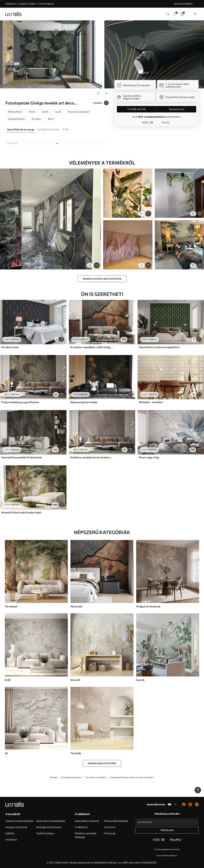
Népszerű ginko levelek (84, 402)
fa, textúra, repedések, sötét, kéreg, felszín (92, 347)
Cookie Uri (110, 827)
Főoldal (54, 777)
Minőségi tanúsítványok (49, 827)
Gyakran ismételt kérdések (19, 821)
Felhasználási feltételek (116, 821)
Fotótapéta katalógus (71, 777)
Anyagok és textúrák (16, 827)
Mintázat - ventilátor (151, 402)
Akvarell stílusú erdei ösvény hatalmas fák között (23, 512)
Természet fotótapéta (96, 777)
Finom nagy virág (149, 457)
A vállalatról (81, 827)
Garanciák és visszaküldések (51, 821)
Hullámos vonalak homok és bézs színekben (92, 457)
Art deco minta (10, 347)
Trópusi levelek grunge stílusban (20, 402)
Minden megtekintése (102, 763)
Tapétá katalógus (45, 833)
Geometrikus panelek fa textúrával (21, 457)
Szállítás (10, 833)
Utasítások (11, 839)
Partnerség (110, 833)
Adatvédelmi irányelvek (87, 821)
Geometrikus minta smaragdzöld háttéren (160, 347)
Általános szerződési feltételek (86, 835)
